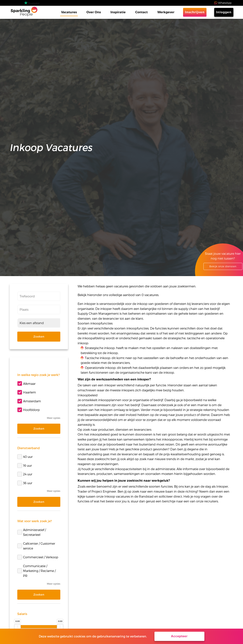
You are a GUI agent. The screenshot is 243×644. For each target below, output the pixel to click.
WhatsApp (225, 3)
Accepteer (179, 636)
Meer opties (54, 418)
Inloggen (224, 12)
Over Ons (94, 12)
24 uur (25, 474)
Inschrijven (195, 12)
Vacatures (69, 12)
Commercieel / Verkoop (38, 557)
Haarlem (27, 392)
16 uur (25, 465)
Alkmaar (26, 384)
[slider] (17, 627)
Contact (141, 12)
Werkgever (166, 12)
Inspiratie (118, 12)
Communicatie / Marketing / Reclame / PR (36, 571)
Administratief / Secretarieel (32, 532)
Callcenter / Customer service (36, 546)
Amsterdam (29, 401)
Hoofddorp (29, 410)
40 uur (25, 457)
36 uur (25, 483)
